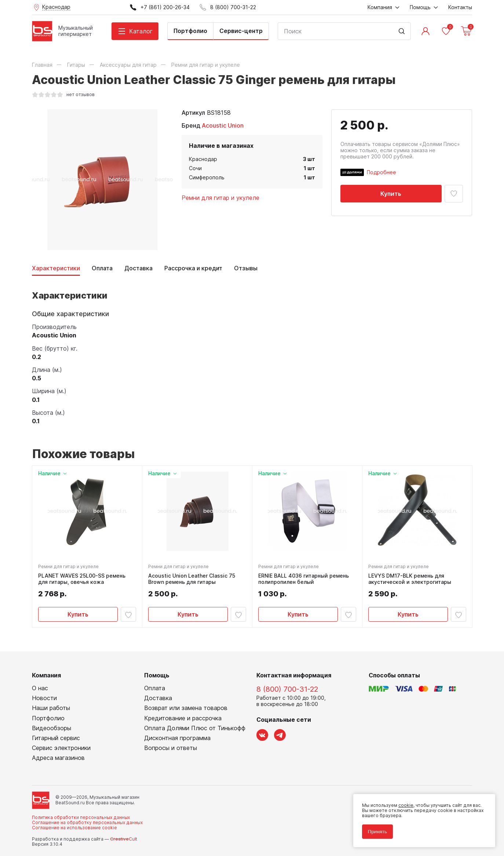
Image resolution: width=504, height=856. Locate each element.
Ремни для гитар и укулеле (220, 198)
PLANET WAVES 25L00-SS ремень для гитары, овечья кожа (82, 579)
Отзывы (246, 268)
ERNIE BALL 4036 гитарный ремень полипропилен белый (304, 579)
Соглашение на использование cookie (74, 828)
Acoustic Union (223, 125)
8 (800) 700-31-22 (287, 689)
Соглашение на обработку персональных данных (87, 823)
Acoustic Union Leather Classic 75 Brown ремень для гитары (192, 579)
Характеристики (56, 268)
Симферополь (207, 177)
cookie (406, 805)
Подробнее (381, 172)
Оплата (102, 268)
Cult (124, 839)
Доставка (138, 268)
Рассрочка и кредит (193, 268)
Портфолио (190, 31)
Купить (391, 194)
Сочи (195, 168)
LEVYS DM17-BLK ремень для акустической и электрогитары (410, 579)
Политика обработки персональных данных (81, 817)
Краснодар (203, 159)
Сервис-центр (241, 31)
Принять (377, 831)
